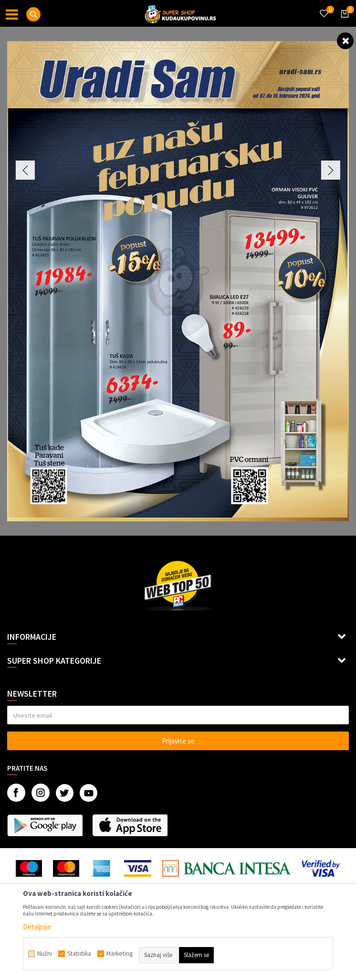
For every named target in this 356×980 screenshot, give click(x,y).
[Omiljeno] (324, 8)
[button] (33, 14)
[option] (178, 281)
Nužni (45, 954)
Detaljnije (37, 927)
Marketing (120, 954)
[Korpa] (343, 22)
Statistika (79, 954)
